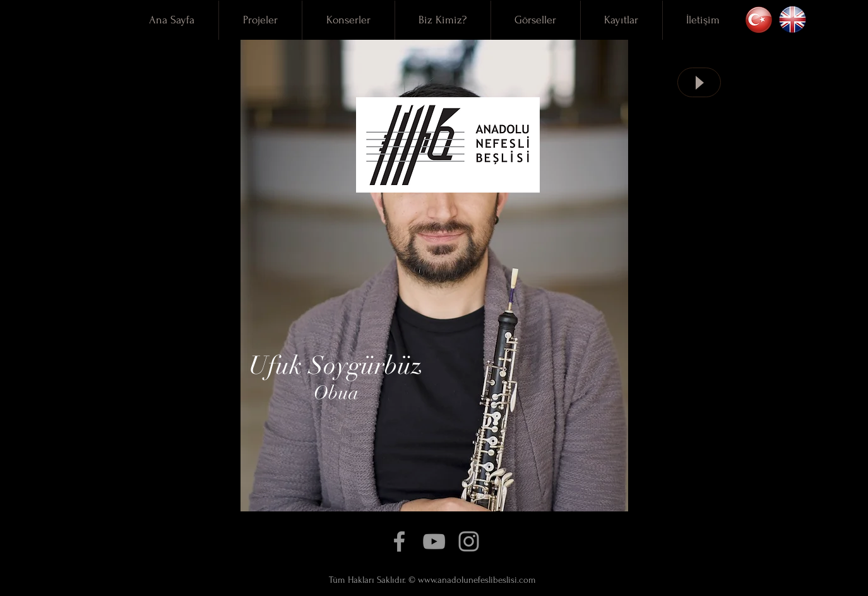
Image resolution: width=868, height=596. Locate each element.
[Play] (699, 82)
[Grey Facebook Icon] (399, 541)
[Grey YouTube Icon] (434, 541)
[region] (434, 276)
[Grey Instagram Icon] (469, 541)
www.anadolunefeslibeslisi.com (477, 580)
